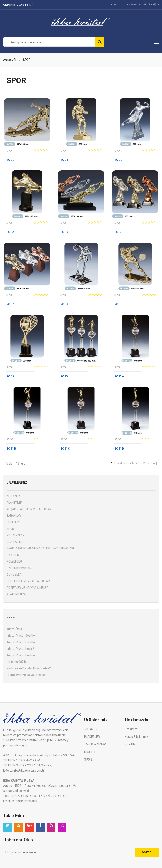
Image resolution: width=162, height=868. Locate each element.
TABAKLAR (14, 516)
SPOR (27, 60)
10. (140, 463)
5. (124, 463)
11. (144, 463)
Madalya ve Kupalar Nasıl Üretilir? (29, 668)
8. (134, 463)
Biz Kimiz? (132, 729)
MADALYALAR (16, 535)
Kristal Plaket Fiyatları (22, 642)
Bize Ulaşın (132, 744)
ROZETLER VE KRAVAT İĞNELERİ (28, 588)
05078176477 (25, 5)
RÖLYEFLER (14, 562)
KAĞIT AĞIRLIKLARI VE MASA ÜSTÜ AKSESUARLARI (40, 549)
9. (137, 463)
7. (131, 463)
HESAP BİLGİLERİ (136, 4)
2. (115, 463)
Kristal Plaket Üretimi (21, 655)
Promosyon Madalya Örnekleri (26, 675)
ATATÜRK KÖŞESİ (18, 594)
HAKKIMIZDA (115, 4)
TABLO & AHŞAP (95, 744)
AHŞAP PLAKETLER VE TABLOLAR (29, 509)
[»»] (154, 463)
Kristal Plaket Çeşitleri (22, 636)
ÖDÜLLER (13, 522)
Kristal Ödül (14, 629)
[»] (148, 463)
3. (118, 463)
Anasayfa (10, 60)
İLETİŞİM (154, 4)
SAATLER (13, 555)
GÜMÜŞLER (14, 575)
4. (121, 463)
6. (128, 463)
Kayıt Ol (147, 852)
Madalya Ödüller (17, 662)
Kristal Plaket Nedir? (20, 649)
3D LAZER (13, 496)
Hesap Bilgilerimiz (136, 737)
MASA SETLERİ (16, 542)
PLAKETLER (14, 503)
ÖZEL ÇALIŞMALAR (19, 568)
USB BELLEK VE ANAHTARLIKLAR (28, 581)
